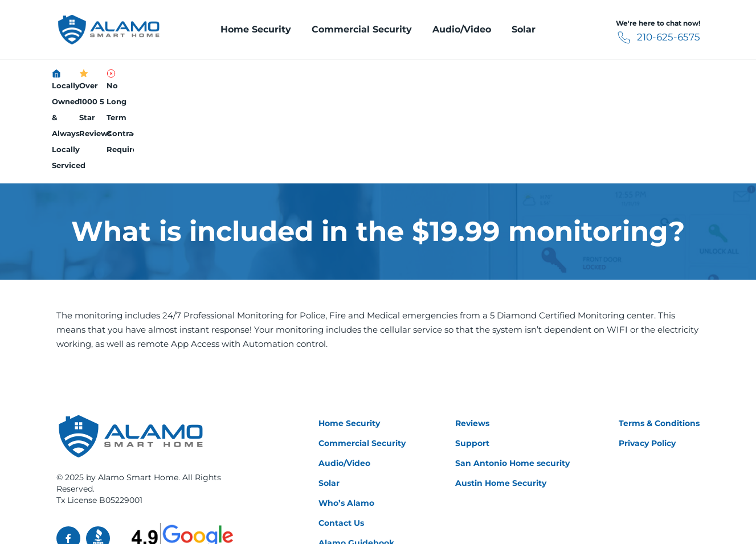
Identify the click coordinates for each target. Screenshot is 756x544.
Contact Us (341, 434)
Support (472, 354)
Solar (524, 29)
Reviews (472, 334)
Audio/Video (462, 29)
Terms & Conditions (659, 334)
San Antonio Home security (512, 374)
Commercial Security (362, 29)
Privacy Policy (647, 354)
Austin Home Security (501, 394)
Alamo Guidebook (356, 454)
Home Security (256, 29)
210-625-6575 (646, 38)
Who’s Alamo (346, 414)
